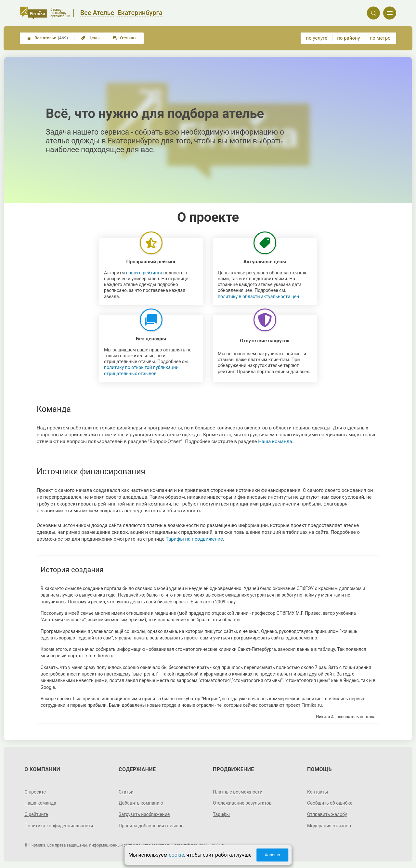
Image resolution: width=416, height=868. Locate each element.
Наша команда (275, 441)
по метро (380, 38)
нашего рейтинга (144, 273)
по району (348, 38)
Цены (90, 38)
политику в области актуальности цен (258, 296)
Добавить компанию (141, 803)
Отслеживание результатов (242, 803)
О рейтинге (36, 814)
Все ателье (47, 38)
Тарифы (221, 814)
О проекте (35, 792)
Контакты (318, 792)
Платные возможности (238, 792)
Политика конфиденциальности (59, 826)
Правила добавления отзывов (151, 826)
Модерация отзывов (329, 826)
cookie (176, 855)
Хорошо (272, 855)
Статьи (126, 792)
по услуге (317, 38)
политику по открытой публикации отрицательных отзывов (141, 370)
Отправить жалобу (327, 814)
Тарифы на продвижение (194, 539)
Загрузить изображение (144, 814)
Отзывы (125, 38)
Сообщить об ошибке (330, 803)
